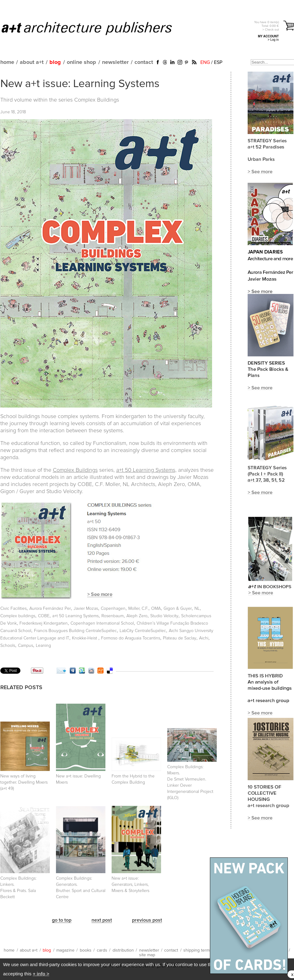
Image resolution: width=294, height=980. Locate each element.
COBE (44, 616)
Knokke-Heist (85, 638)
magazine (65, 950)
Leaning (43, 646)
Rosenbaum (113, 616)
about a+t (32, 62)
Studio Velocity (164, 616)
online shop (81, 62)
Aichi (204, 638)
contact (144, 62)
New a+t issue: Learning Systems (80, 84)
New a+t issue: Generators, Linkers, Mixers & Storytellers (130, 885)
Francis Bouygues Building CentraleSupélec (75, 631)
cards (102, 950)
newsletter (115, 62)
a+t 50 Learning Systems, (146, 470)
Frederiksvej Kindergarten (44, 623)
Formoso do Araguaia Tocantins (131, 638)
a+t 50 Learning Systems (75, 616)
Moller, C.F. (138, 609)
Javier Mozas (86, 609)
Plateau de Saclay (180, 638)
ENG (205, 62)
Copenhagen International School (102, 623)
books (86, 950)
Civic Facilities (13, 609)
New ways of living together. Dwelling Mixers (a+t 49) (24, 782)
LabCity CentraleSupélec (143, 631)
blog (55, 62)
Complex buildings (18, 616)
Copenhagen (113, 609)
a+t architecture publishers (94, 28)
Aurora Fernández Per (50, 609)
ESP (218, 62)
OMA (156, 609)
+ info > (41, 974)
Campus (26, 646)
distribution (123, 950)
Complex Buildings (97, 100)
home (7, 62)
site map (147, 955)
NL (197, 609)
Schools (8, 646)
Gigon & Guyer (178, 609)
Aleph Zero (137, 616)
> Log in (273, 40)
